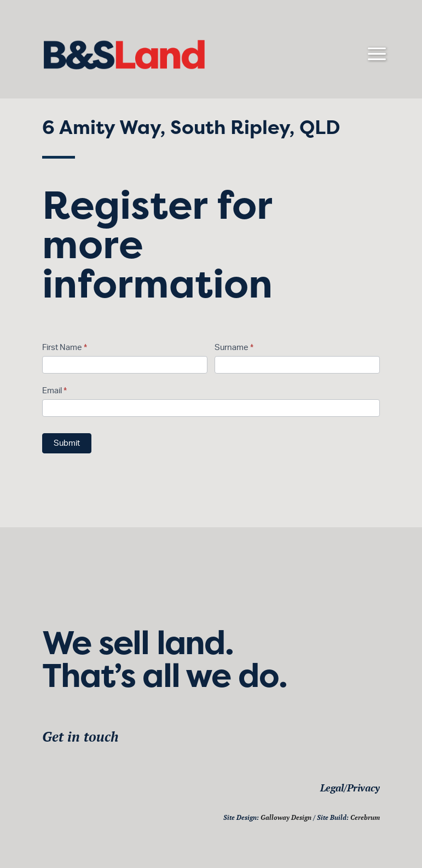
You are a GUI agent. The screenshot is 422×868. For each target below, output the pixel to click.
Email (54, 391)
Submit (67, 443)
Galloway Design (286, 817)
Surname (234, 348)
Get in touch (80, 736)
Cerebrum (365, 817)
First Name (65, 348)
